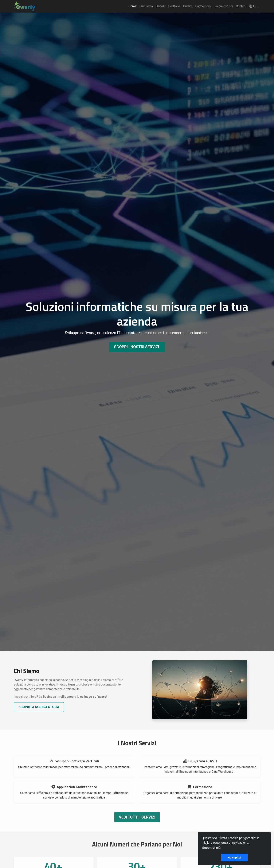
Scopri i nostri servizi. (137, 347)
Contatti (241, 6)
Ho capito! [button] (234, 858)
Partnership (203, 6)
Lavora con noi (223, 6)
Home (132, 6)
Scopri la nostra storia (39, 707)
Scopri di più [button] (211, 848)
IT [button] (253, 6)
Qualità (188, 6)
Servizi (160, 6)
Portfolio (174, 6)
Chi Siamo (146, 6)
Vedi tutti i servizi (137, 823)
